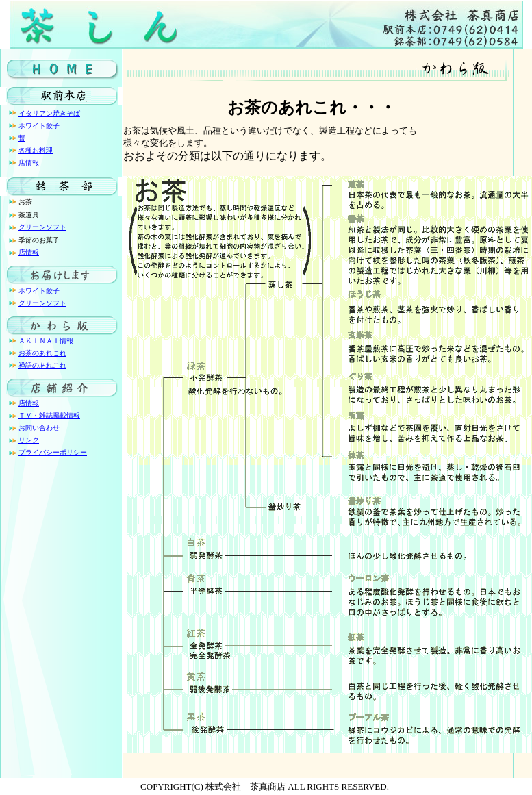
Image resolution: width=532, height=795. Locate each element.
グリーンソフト (42, 227)
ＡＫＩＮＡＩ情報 (46, 341)
